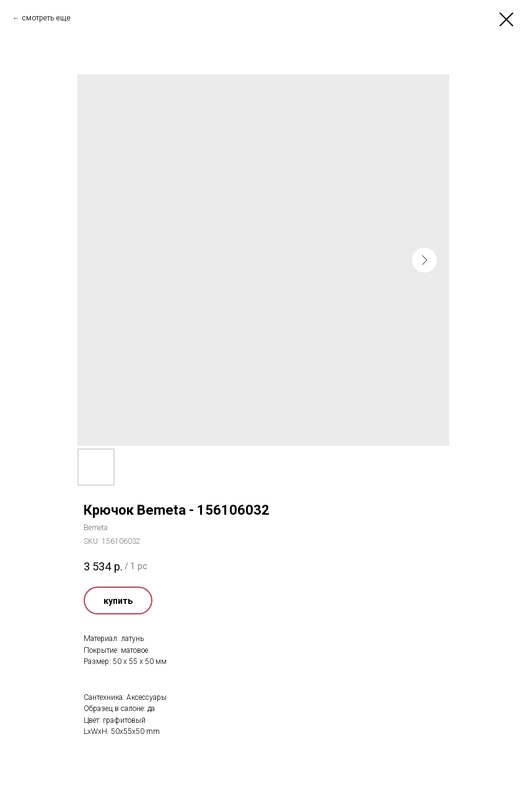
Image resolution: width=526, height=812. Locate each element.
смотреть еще (46, 18)
